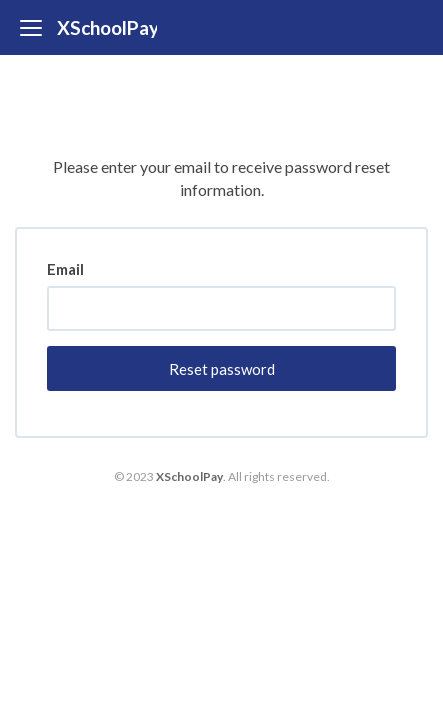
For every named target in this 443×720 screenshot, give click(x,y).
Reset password (222, 369)
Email (65, 269)
